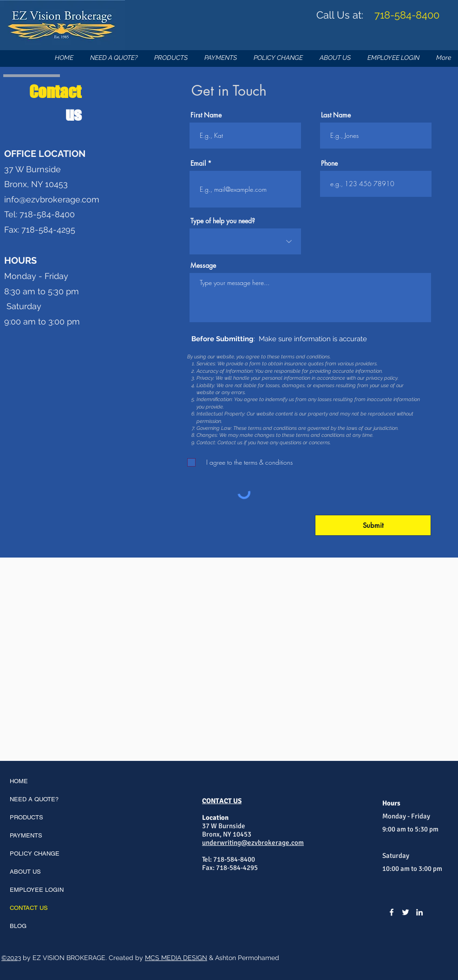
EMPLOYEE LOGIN (37, 890)
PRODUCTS (26, 817)
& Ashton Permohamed (243, 958)
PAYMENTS (26, 835)
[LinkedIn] (419, 912)
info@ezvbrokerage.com (52, 199)
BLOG (18, 926)
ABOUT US (25, 872)
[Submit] (373, 525)
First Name (206, 115)
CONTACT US (29, 908)
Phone (329, 163)
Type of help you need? (223, 221)
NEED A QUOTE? (34, 799)
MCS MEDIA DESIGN (176, 958)
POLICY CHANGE (35, 853)
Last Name (336, 115)
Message (203, 266)
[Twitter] (406, 912)
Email (198, 163)
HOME (19, 781)
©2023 (11, 958)
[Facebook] (392, 912)
